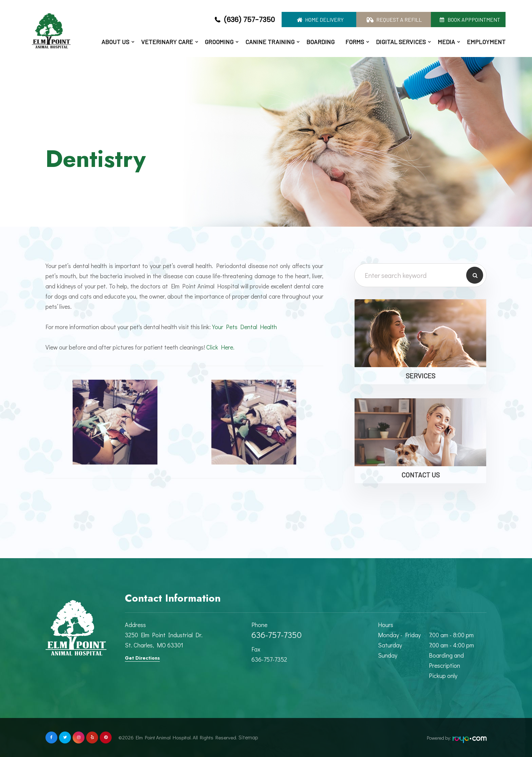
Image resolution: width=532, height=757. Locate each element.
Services (421, 376)
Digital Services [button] (401, 42)
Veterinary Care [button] (167, 42)
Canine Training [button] (270, 42)
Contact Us (421, 475)
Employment (486, 42)
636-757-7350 (277, 635)
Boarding (320, 42)
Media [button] (446, 42)
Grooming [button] (219, 42)
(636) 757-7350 (249, 20)
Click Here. (220, 347)
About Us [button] (115, 42)
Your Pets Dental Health (244, 327)
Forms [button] (355, 42)
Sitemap (246, 737)
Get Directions (142, 658)
